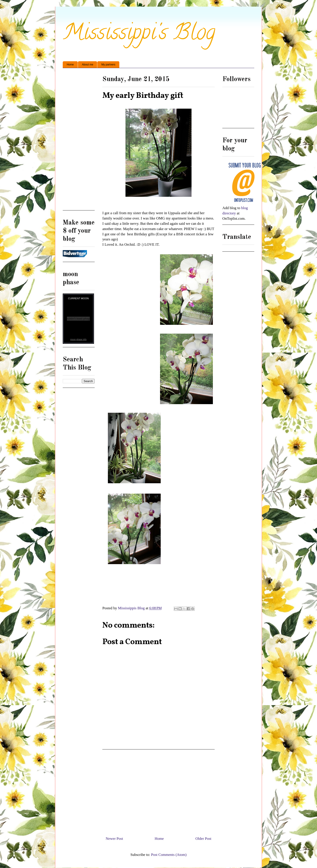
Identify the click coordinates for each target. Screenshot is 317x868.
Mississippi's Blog (139, 34)
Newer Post (114, 839)
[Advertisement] (158, 791)
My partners (108, 65)
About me (88, 65)
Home (70, 65)
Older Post (203, 839)
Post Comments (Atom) (169, 855)
